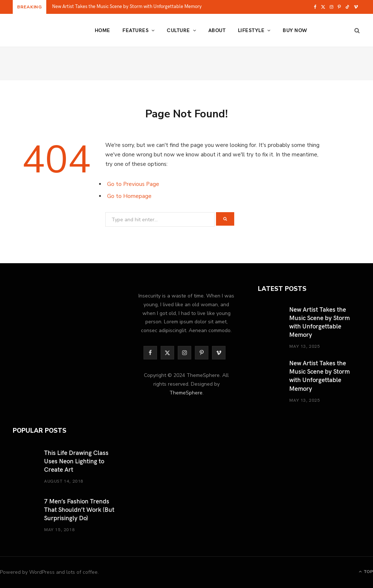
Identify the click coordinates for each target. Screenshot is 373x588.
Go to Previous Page (133, 184)
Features (136, 30)
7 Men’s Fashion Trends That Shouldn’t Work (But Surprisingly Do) (79, 509)
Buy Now (295, 30)
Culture (178, 30)
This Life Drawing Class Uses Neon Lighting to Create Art (76, 461)
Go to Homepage (129, 196)
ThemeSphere (186, 393)
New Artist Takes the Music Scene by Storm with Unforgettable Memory (127, 6)
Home (103, 30)
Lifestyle (251, 30)
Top (366, 572)
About (217, 30)
